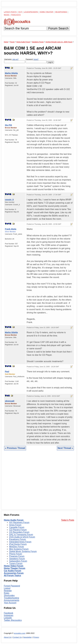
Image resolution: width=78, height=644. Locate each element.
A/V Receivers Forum (19, 522)
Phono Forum (16, 554)
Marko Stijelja (11, 73)
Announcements (12, 600)
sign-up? (15, 59)
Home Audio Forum (14, 520)
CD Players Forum (18, 530)
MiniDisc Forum (17, 547)
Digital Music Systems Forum (23, 551)
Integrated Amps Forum (20, 542)
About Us (8, 637)
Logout (7, 588)
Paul (7, 371)
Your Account (10, 603)
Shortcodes (9, 595)
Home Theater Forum (15, 568)
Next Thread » (65, 448)
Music (7, 15)
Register (8, 591)
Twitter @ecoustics (13, 620)
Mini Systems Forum (19, 549)
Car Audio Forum (12, 571)
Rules (7, 593)
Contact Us (17, 637)
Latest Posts (10, 12)
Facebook (9, 613)
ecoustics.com (20, 633)
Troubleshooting (11, 598)
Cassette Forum (17, 527)
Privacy (36, 637)
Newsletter (27, 637)
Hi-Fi (20, 12)
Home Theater (47, 12)
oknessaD (10, 401)
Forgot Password (12, 586)
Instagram (9, 615)
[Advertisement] (39, 482)
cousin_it (9, 199)
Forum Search (58, 28)
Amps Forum (15, 525)
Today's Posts (68, 520)
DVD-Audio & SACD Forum (22, 537)
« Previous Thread (15, 448)
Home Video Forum (14, 566)
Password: (36, 61)
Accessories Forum (14, 573)
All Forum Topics (12, 576)
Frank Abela (11, 229)
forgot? (36, 59)
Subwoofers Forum (18, 561)
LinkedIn (8, 618)
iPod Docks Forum (18, 544)
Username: (15, 61)
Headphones (61, 12)
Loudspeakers (31, 12)
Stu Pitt (8, 125)
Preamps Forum (17, 556)
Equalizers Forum (17, 539)
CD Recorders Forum (19, 532)
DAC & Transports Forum (21, 535)
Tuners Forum (16, 563)
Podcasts (16, 15)
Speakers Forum (17, 559)
